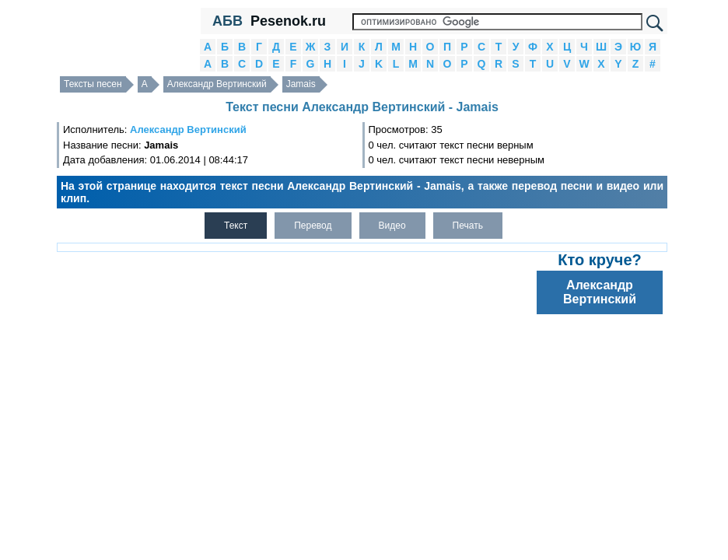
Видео (392, 226)
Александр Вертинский (217, 84)
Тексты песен (93, 84)
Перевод (313, 226)
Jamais (301, 84)
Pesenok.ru (288, 21)
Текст (236, 226)
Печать (468, 226)
